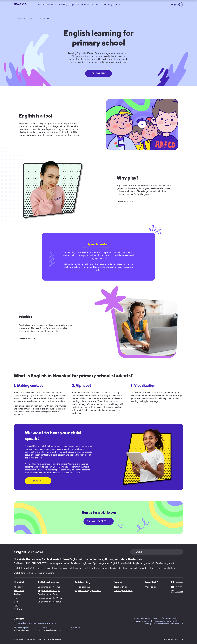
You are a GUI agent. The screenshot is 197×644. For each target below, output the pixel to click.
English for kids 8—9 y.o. (49, 594)
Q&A (16, 606)
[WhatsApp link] (72, 630)
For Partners (19, 609)
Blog (110, 4)
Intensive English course (70, 568)
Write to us (150, 587)
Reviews (17, 594)
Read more (123, 202)
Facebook (177, 582)
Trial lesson (19, 563)
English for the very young (96, 568)
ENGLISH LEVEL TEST (36, 563)
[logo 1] (20, 553)
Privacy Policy (19, 639)
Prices (17, 598)
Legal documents (54, 639)
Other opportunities (123, 591)
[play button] (142, 124)
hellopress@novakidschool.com (27, 630)
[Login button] (176, 5)
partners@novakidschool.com (55, 630)
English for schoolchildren (163, 568)
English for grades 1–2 (121, 563)
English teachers (46, 573)
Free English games (83, 587)
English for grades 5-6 (24, 568)
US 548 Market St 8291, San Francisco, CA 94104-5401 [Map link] (36, 623)
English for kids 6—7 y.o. (49, 591)
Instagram (177, 592)
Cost (104, 4)
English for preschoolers (25, 573)
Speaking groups (67, 4)
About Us (18, 587)
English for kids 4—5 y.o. (49, 587)
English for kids (19, 18)
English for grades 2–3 (144, 563)
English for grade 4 (165, 563)
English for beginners (81, 563)
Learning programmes (59, 563)
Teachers (95, 4)
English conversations (47, 568)
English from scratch (139, 568)
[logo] (20, 5)
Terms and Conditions (36, 639)
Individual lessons (45, 4)
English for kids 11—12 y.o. (50, 602)
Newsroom (19, 591)
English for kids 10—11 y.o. (50, 598)
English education (119, 568)
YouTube (177, 587)
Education (81, 4)
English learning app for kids (88, 591)
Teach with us (120, 587)
